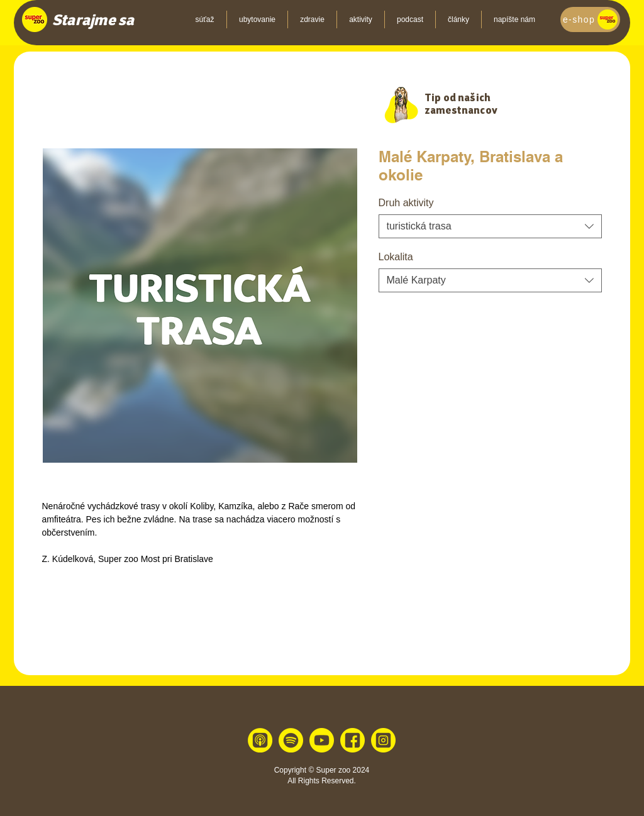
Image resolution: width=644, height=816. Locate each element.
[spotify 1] (291, 740)
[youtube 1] (322, 740)
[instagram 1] (383, 740)
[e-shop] (590, 19)
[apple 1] (260, 740)
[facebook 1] (353, 740)
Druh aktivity (406, 203)
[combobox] (490, 226)
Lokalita (396, 257)
